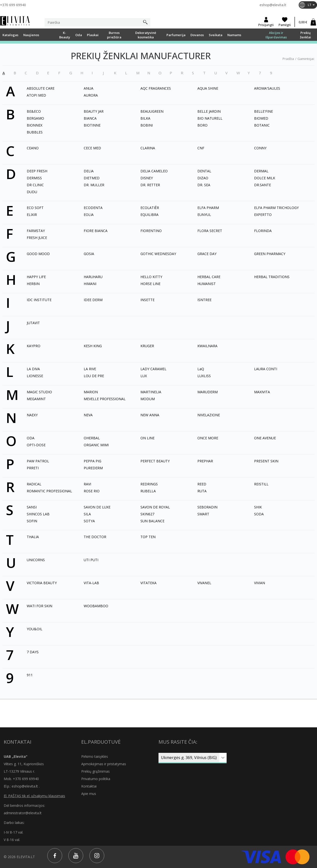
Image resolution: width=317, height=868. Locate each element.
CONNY (260, 148)
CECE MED (92, 148)
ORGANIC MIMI (96, 445)
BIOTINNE (92, 125)
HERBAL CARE (209, 277)
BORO (202, 125)
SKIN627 (147, 514)
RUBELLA (148, 491)
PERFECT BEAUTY (155, 461)
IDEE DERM (93, 300)
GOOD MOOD (38, 254)
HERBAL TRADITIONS (272, 277)
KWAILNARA (207, 346)
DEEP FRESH (37, 171)
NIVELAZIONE (209, 415)
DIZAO (203, 178)
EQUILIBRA (149, 215)
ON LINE (147, 438)
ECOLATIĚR (150, 208)
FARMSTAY (36, 231)
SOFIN (32, 521)
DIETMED (92, 178)
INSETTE (147, 300)
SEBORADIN (207, 507)
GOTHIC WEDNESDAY (158, 254)
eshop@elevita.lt (273, 5)
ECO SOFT (35, 208)
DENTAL (204, 171)
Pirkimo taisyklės (95, 756)
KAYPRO (34, 346)
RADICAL (34, 484)
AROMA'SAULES (267, 88)
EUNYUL (204, 215)
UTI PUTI (91, 560)
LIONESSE (35, 376)
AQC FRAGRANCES (156, 88)
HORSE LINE (150, 284)
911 (30, 675)
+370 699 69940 (13, 5)
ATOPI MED (36, 95)
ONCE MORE (208, 438)
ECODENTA (93, 208)
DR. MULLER (94, 185)
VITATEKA (148, 583)
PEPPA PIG (92, 461)
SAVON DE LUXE (97, 507)
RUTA (202, 491)
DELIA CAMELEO (154, 171)
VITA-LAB (91, 583)
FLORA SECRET (210, 231)
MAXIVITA (262, 392)
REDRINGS (149, 484)
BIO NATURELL (210, 118)
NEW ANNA (150, 415)
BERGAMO (35, 118)
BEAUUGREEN (152, 111)
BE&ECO (34, 111)
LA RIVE (90, 369)
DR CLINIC (35, 185)
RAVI (87, 484)
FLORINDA (263, 231)
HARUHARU (93, 277)
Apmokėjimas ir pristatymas (104, 764)
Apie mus (89, 794)
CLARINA (148, 148)
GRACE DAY (207, 254)
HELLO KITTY (151, 277)
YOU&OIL (35, 629)
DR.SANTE (263, 185)
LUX (144, 376)
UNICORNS (36, 560)
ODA (31, 438)
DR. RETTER (150, 185)
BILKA (145, 118)
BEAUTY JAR (94, 111)
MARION (91, 392)
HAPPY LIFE (36, 277)
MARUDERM (208, 392)
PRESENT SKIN (266, 461)
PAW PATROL (38, 461)
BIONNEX (35, 125)
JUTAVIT (33, 323)
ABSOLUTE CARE (41, 88)
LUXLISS (204, 376)
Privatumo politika (96, 779)
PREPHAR (205, 461)
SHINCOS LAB (38, 514)
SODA (259, 514)
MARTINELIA (151, 392)
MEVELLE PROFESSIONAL (105, 399)
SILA (87, 514)
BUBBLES (35, 132)
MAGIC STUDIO (39, 392)
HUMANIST (207, 284)
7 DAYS (33, 652)
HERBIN (33, 284)
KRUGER (147, 346)
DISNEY (147, 178)
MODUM (148, 399)
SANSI (32, 507)
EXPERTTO (263, 215)
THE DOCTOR (95, 537)
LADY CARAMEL (153, 369)
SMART (203, 514)
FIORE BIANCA (96, 231)
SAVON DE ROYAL (155, 507)
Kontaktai (89, 786)
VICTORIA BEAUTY (42, 583)
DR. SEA (204, 185)
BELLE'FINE (264, 111)
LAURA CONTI (266, 369)
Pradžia (288, 59)
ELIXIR (32, 215)
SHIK (258, 507)
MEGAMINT (36, 399)
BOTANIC (262, 125)
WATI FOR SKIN (40, 606)
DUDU (32, 192)
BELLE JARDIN (209, 111)
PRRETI (33, 468)
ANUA (89, 88)
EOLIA (89, 215)
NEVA (88, 415)
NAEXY (32, 415)
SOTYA (89, 521)
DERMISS (34, 178)
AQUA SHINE (208, 88)
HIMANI (90, 284)
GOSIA (89, 254)
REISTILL (261, 484)
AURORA (91, 95)
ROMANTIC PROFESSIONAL (49, 491)
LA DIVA (33, 369)
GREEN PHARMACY (270, 254)
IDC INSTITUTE (39, 300)
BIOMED (261, 118)
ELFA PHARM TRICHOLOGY (276, 208)
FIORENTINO (151, 231)
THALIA (33, 537)
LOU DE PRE (94, 376)
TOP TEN (148, 537)
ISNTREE (204, 300)
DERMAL (261, 171)
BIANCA (90, 118)
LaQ (201, 369)
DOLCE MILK (265, 178)
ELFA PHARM (208, 208)
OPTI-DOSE (36, 445)
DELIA (89, 171)
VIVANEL (204, 583)
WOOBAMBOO (96, 606)
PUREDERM (93, 468)
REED (202, 484)
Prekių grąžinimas (95, 771)
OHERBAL (92, 438)
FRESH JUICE (37, 238)
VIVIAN (260, 583)
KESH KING (93, 346)
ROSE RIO (92, 491)
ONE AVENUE (265, 438)
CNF (201, 148)
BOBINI (147, 125)
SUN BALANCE (152, 521)
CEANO (33, 148)
